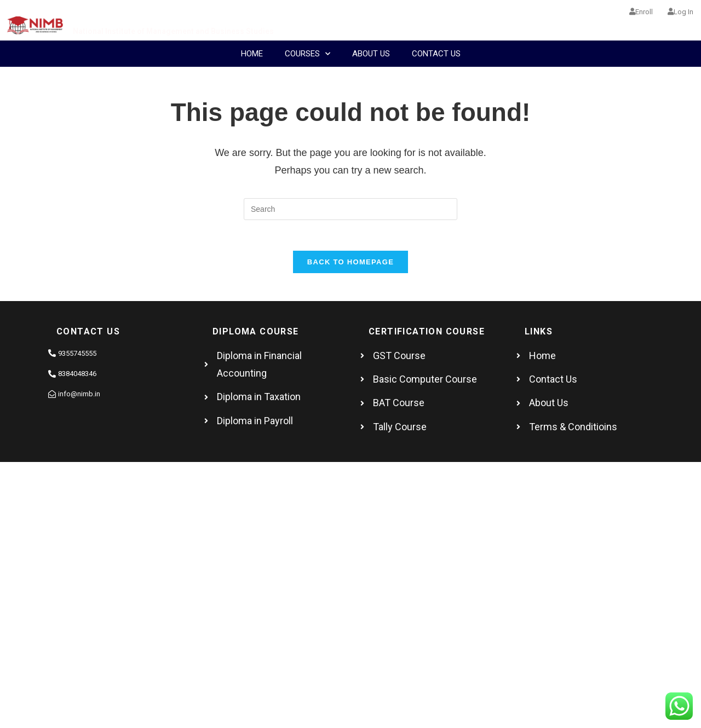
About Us (371, 54)
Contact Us (436, 54)
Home (252, 54)
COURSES (308, 54)
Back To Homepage (350, 265)
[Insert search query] (350, 209)
